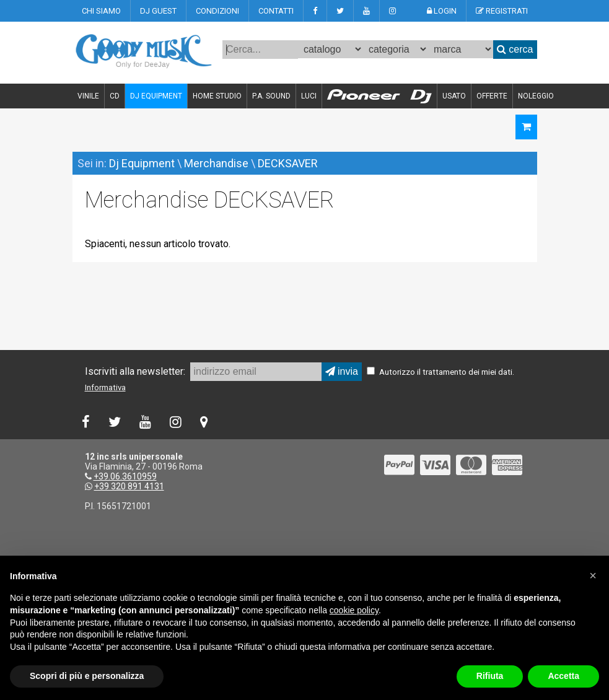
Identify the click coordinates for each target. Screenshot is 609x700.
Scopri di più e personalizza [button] (87, 676)
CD (115, 96)
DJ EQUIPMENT (156, 96)
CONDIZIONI (217, 11)
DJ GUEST (158, 11)
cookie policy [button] (354, 610)
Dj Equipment (142, 163)
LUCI (309, 96)
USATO (454, 96)
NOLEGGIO (536, 96)
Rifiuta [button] (490, 676)
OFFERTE (492, 96)
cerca (515, 49)
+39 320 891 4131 (129, 486)
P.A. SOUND (271, 96)
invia (342, 371)
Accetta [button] (563, 676)
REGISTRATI (502, 11)
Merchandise (216, 163)
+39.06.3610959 (125, 476)
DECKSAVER (288, 163)
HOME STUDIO (217, 96)
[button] (593, 575)
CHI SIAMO (101, 11)
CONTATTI (276, 11)
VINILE (88, 96)
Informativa (105, 387)
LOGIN (442, 11)
